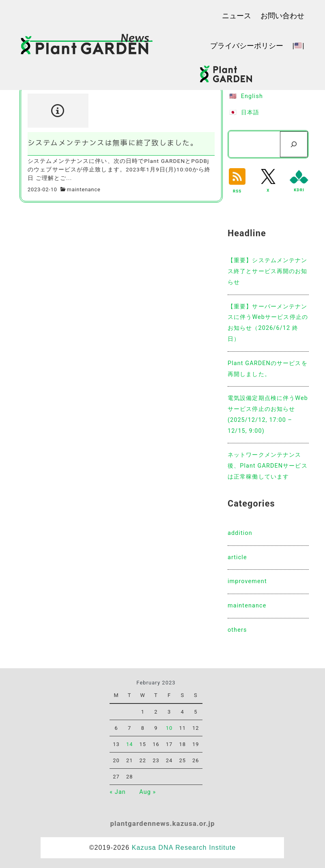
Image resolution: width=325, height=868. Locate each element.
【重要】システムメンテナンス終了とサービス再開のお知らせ (268, 271)
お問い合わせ (282, 16)
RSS (237, 191)
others (237, 630)
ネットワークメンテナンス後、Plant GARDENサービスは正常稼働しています (268, 466)
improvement (247, 581)
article (237, 557)
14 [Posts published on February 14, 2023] (130, 744)
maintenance (84, 189)
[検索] (294, 144)
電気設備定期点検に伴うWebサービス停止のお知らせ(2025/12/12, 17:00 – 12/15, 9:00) (268, 414)
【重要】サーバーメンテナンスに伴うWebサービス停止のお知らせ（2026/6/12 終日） (268, 323)
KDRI (299, 190)
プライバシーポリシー (247, 46)
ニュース (237, 16)
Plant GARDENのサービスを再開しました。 (268, 369)
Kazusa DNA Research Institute (184, 848)
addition (240, 533)
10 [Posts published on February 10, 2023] (169, 728)
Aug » (147, 792)
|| (298, 46)
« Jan (118, 792)
